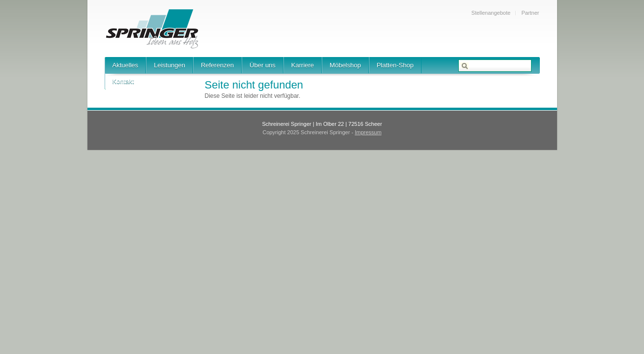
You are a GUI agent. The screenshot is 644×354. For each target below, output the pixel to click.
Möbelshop (345, 65)
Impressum (368, 132)
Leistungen (169, 65)
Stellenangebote (491, 13)
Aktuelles (126, 65)
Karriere (303, 65)
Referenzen (217, 65)
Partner (530, 13)
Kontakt (123, 81)
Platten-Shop (395, 65)
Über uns (263, 65)
